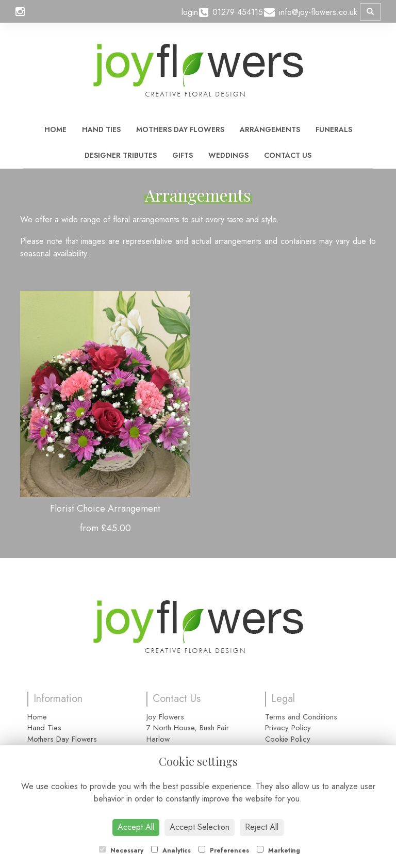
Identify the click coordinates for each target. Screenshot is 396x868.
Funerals (334, 129)
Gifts (183, 155)
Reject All (262, 827)
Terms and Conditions (301, 717)
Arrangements (270, 129)
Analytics (171, 850)
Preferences (224, 850)
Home (55, 129)
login (190, 12)
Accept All (136, 827)
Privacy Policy (288, 728)
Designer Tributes (121, 155)
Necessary (121, 850)
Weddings (228, 155)
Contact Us (288, 155)
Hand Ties (101, 129)
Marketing (278, 850)
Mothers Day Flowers (180, 129)
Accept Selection (200, 827)
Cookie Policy (288, 739)
